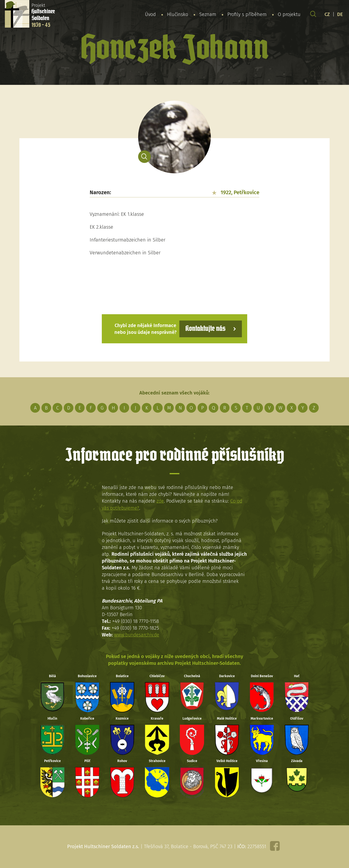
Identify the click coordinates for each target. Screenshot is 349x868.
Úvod (150, 14)
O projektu (289, 14)
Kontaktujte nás (205, 329)
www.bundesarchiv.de (137, 635)
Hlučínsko (178, 14)
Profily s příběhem (247, 14)
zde (160, 501)
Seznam (208, 14)
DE (340, 14)
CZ (327, 14)
